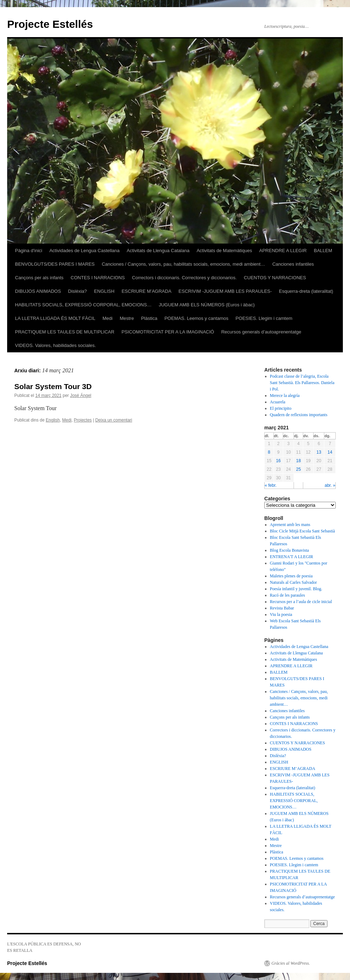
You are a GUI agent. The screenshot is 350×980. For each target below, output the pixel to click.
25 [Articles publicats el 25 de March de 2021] (298, 469)
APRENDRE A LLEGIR (283, 251)
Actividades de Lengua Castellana (84, 251)
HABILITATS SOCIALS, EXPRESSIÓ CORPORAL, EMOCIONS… (83, 305)
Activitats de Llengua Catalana (158, 251)
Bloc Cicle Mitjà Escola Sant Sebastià (302, 531)
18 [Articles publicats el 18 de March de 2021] (298, 461)
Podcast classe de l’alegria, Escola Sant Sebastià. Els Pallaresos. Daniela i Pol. (302, 383)
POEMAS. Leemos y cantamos (196, 318)
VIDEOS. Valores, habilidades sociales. (56, 345)
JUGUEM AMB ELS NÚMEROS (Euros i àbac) (207, 305)
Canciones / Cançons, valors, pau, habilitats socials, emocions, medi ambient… (183, 264)
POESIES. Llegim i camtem (264, 318)
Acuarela (278, 402)
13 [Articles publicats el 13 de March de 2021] (319, 452)
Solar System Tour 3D (53, 386)
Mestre (127, 318)
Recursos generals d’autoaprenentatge (261, 332)
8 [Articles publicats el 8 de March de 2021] (269, 452)
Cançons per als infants (39, 278)
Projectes (83, 420)
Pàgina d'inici (29, 251)
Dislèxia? (78, 291)
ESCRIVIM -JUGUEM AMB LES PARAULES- (225, 291)
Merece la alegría (285, 395)
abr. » (330, 485)
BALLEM (323, 251)
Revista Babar (282, 608)
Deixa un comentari (114, 420)
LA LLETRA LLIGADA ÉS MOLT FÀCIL (55, 318)
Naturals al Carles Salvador (294, 582)
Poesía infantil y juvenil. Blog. (296, 589)
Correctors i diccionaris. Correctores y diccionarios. (184, 278)
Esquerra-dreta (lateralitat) (306, 291)
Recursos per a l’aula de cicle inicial (301, 602)
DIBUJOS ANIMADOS (38, 291)
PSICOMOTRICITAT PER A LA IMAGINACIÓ (168, 332)
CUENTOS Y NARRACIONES (275, 278)
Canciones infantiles (293, 264)
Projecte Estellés (50, 24)
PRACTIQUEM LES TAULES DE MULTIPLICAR (65, 332)
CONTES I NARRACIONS (98, 278)
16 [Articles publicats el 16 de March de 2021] (278, 461)
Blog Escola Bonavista (289, 550)
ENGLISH (104, 291)
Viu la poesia (281, 614)
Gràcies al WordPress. (291, 963)
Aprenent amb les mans (290, 525)
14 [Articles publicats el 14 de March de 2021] (330, 452)
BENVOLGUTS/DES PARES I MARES (55, 264)
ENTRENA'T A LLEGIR (292, 557)
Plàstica (149, 318)
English (53, 420)
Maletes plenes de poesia (291, 576)
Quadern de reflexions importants (299, 415)
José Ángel (81, 395)
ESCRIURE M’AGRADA (146, 291)
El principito (281, 408)
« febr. (271, 485)
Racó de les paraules (287, 595)
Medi (107, 318)
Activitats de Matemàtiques (224, 251)
